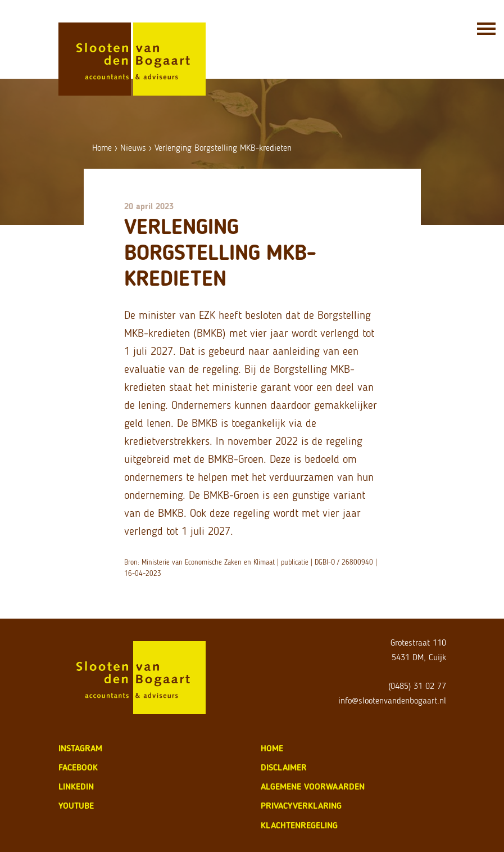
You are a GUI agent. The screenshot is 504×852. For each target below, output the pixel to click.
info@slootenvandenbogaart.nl (392, 700)
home (272, 748)
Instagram (80, 748)
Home (102, 148)
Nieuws (133, 148)
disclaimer (284, 767)
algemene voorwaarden (313, 786)
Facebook (78, 767)
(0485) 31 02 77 (417, 686)
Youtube (76, 806)
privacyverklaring (301, 806)
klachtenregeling (299, 825)
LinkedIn (76, 786)
